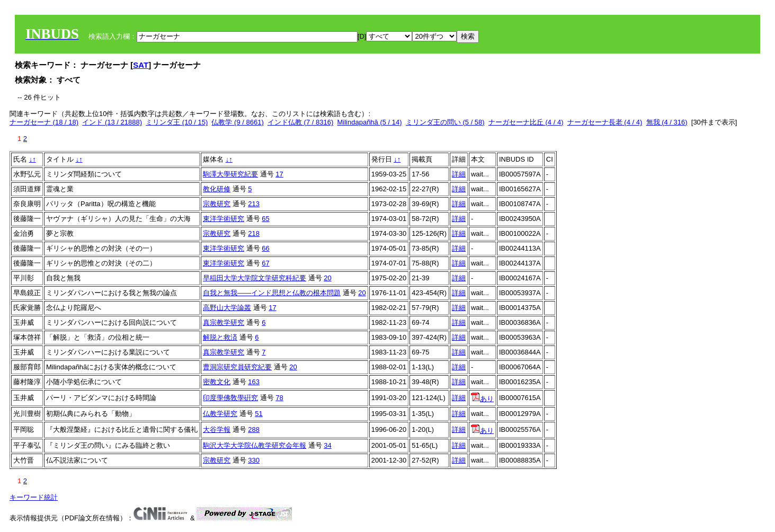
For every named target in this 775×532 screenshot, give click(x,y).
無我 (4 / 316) (667, 122)
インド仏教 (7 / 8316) (300, 122)
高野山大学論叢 (227, 308)
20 (327, 278)
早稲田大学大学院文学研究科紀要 (255, 278)
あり (482, 399)
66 (265, 248)
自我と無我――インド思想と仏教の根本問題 (272, 293)
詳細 (459, 174)
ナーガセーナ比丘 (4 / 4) (526, 122)
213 (254, 204)
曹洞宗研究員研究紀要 (237, 367)
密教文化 (217, 382)
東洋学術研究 (224, 219)
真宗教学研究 (224, 322)
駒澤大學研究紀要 (230, 174)
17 (279, 174)
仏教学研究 (220, 414)
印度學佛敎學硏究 (230, 398)
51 (259, 414)
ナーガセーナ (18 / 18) (44, 122)
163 (254, 382)
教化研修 (217, 189)
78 (279, 398)
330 (254, 460)
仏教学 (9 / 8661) (237, 122)
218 (254, 233)
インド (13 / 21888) (112, 122)
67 (265, 263)
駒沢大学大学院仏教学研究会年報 (255, 445)
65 (265, 219)
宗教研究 (217, 204)
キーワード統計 (34, 497)
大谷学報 (217, 429)
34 (327, 445)
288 (254, 429)
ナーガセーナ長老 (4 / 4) (605, 122)
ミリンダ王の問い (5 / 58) (445, 122)
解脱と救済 (220, 337)
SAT (141, 65)
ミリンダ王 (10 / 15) (177, 122)
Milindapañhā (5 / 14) (369, 122)
